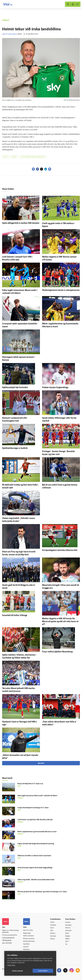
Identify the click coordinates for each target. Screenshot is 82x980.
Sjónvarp (53, 936)
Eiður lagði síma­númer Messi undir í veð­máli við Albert (37, 796)
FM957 (68, 939)
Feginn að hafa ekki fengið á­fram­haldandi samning (36, 844)
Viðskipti (53, 925)
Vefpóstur (26, 950)
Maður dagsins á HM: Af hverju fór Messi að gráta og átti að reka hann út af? (60, 622)
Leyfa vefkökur (43, 971)
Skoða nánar (11, 965)
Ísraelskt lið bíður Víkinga (15, 615)
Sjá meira (41, 763)
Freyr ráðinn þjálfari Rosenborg (57, 652)
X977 (67, 942)
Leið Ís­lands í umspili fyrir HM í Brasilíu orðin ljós (35, 820)
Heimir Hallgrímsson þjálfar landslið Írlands (33, 157)
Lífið (52, 931)
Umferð (26, 947)
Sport (52, 928)
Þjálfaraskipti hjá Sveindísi (15, 388)
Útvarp (52, 939)
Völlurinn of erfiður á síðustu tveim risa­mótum (34, 856)
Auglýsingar (27, 933)
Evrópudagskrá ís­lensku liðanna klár (60, 550)
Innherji (68, 922)
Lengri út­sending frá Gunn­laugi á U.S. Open (33, 808)
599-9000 (9, 943)
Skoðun (53, 933)
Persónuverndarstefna (10, 935)
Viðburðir (68, 931)
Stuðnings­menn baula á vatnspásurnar (61, 290)
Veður (67, 933)
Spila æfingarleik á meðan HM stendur (21, 223)
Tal (66, 944)
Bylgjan (68, 936)
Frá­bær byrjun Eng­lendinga (55, 388)
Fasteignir (68, 925)
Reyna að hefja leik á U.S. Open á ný (30, 784)
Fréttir (52, 922)
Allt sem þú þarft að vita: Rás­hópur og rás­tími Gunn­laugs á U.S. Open (42, 892)
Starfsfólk (26, 944)
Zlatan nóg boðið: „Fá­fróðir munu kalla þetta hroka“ (36, 880)
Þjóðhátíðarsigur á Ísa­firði (15, 448)
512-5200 (30, 930)
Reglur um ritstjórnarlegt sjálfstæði (10, 931)
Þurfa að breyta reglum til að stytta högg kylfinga (35, 868)
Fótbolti (14, 157)
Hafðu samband (28, 936)
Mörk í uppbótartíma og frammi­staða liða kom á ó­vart (37, 832)
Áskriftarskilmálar (29, 941)
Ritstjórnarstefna (29, 939)
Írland (5, 157)
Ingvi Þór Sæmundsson (10, 34)
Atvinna (68, 928)
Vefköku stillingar (18, 971)
